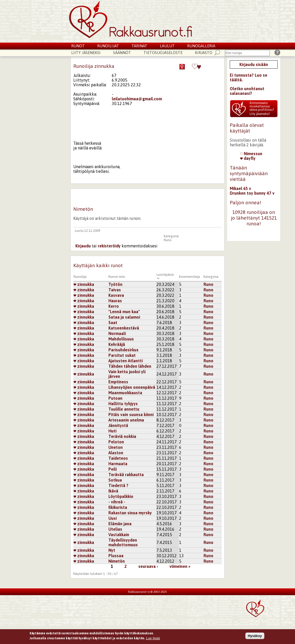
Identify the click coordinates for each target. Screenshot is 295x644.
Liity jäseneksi (86, 53)
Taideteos (118, 458)
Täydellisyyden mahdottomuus (123, 542)
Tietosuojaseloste (163, 53)
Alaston (116, 453)
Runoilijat (108, 46)
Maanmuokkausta (125, 393)
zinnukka (84, 284)
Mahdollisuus (121, 339)
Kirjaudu (83, 246)
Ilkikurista (118, 507)
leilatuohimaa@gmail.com (137, 99)
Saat (113, 323)
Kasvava (116, 295)
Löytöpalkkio (121, 496)
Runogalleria (201, 46)
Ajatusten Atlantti (126, 361)
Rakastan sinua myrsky (130, 513)
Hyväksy (255, 636)
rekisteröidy (109, 246)
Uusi (113, 518)
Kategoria (211, 277)
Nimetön (117, 561)
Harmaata (118, 464)
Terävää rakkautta (126, 475)
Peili (113, 469)
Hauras (115, 301)
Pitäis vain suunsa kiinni (131, 415)
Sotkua (115, 480)
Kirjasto (204, 53)
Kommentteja (189, 277)
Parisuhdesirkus (123, 350)
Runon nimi (117, 277)
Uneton (116, 447)
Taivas (115, 290)
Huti (112, 431)
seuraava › (148, 566)
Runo (168, 240)
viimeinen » (180, 566)
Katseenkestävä (124, 328)
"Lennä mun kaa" (124, 312)
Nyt (112, 550)
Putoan (115, 398)
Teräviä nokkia (122, 436)
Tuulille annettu (124, 409)
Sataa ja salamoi (124, 317)
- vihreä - (117, 502)
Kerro (114, 306)
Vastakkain (119, 535)
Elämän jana (120, 524)
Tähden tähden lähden (130, 366)
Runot (78, 46)
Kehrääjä (117, 344)
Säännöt (122, 53)
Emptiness (118, 382)
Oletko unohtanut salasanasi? (247, 91)
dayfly (248, 158)
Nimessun (251, 154)
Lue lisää (153, 638)
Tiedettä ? (118, 485)
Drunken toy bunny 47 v (252, 193)
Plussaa (116, 556)
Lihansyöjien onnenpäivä (132, 387)
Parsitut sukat (122, 355)
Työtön (115, 284)
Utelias (115, 529)
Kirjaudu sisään (254, 64)
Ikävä (113, 491)
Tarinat (139, 46)
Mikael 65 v (240, 188)
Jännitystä (118, 425)
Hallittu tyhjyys (123, 404)
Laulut (167, 46)
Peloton (116, 442)
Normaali (117, 333)
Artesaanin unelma (126, 420)
